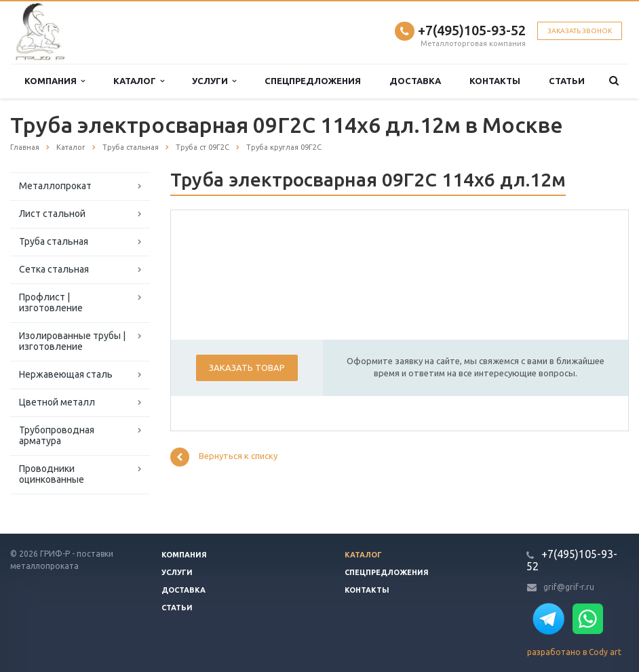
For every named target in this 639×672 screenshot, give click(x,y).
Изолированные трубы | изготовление (72, 341)
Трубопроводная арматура (57, 435)
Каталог (139, 81)
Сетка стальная (54, 269)
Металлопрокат (55, 186)
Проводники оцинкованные (52, 474)
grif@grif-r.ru (569, 587)
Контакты (495, 81)
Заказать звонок (580, 31)
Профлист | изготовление (51, 302)
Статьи (567, 81)
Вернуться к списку (224, 457)
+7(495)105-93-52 (472, 30)
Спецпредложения (313, 81)
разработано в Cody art (574, 652)
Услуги (214, 81)
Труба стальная (54, 241)
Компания (55, 81)
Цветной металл (57, 402)
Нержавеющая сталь (66, 374)
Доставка (415, 81)
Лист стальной (52, 214)
